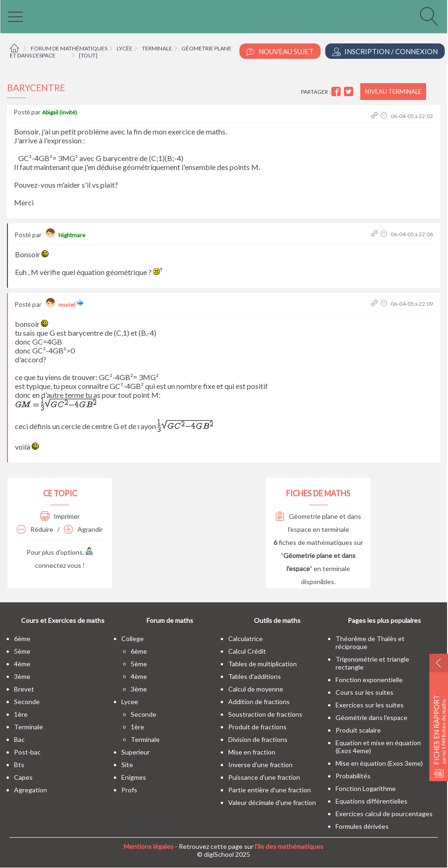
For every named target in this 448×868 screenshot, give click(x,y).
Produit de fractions (257, 727)
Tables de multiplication (262, 664)
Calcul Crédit (247, 651)
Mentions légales (149, 846)
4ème (22, 664)
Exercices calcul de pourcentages (384, 814)
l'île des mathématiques (289, 846)
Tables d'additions (255, 676)
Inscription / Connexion (385, 52)
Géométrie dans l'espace (371, 717)
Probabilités (353, 776)
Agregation (31, 790)
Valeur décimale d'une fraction (272, 802)
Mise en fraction (252, 752)
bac (19, 739)
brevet (24, 689)
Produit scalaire (358, 730)
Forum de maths (170, 620)
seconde (27, 702)
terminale (28, 727)
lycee (130, 702)
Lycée (125, 48)
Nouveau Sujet (280, 52)
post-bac (27, 752)
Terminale (157, 48)
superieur (136, 752)
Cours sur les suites (364, 692)
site (127, 765)
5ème (22, 651)
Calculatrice (245, 639)
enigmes (134, 777)
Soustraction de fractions (265, 714)
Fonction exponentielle (369, 680)
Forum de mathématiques (69, 48)
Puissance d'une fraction (264, 777)
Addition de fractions (259, 702)
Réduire (35, 529)
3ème (22, 676)
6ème (22, 639)
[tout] (88, 55)
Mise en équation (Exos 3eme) (379, 763)
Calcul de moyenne (256, 689)
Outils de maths (277, 620)
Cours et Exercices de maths (63, 620)
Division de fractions (258, 739)
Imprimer (60, 516)
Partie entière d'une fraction (269, 790)
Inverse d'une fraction (260, 765)
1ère (21, 714)
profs (129, 790)
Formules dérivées (362, 826)
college (133, 639)
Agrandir (83, 529)
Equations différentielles (371, 801)
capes (23, 777)
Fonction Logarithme (366, 788)
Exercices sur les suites (370, 705)
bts (19, 765)
